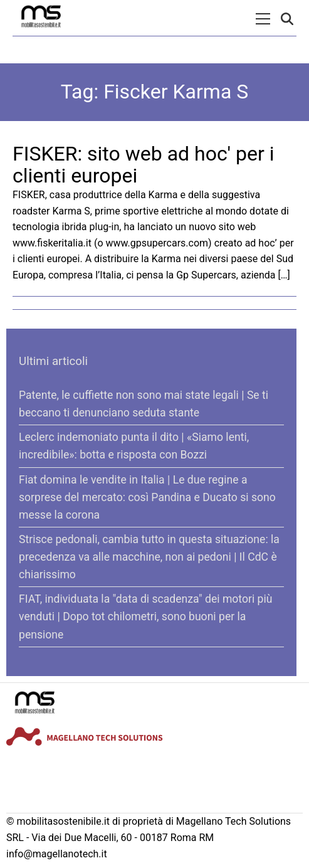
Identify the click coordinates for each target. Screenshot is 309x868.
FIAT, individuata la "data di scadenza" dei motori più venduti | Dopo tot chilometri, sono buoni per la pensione (145, 617)
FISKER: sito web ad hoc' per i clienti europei (144, 165)
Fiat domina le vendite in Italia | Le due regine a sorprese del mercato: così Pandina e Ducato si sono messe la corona (147, 497)
